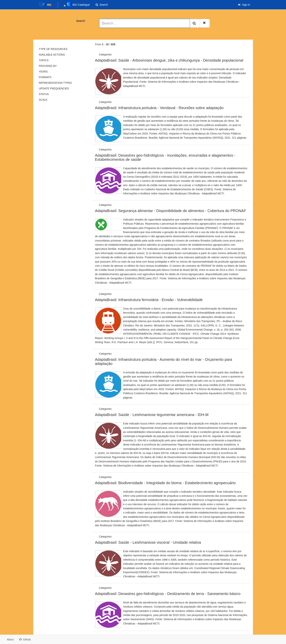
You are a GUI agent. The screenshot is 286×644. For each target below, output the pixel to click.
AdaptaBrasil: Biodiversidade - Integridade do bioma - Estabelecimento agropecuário (165, 483)
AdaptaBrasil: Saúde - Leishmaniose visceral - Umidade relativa (148, 542)
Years (43, 72)
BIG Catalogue (64, 5)
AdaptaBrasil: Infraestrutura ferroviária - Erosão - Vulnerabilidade (149, 300)
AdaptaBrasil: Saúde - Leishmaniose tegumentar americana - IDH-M (152, 415)
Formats (45, 77)
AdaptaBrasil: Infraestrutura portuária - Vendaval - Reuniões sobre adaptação (159, 108)
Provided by (48, 66)
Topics (44, 60)
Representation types (55, 83)
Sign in (244, 5)
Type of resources (53, 49)
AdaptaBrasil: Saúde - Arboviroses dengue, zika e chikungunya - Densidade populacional (169, 60)
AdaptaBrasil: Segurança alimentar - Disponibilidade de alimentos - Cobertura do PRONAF (171, 211)
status (44, 94)
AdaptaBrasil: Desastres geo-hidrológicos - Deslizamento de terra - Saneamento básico (168, 594)
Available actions (52, 55)
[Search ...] (145, 23)
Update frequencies (54, 88)
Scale (43, 100)
